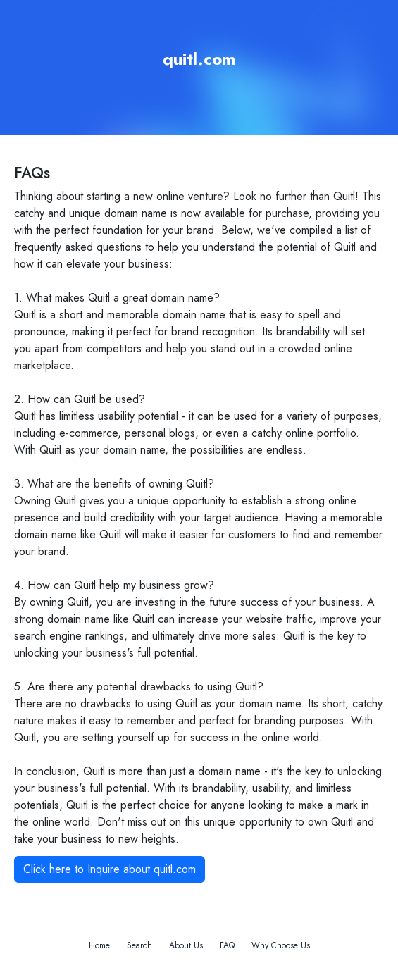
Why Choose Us (281, 945)
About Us (186, 945)
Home (99, 945)
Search (139, 945)
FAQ (227, 945)
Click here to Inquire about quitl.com (110, 869)
